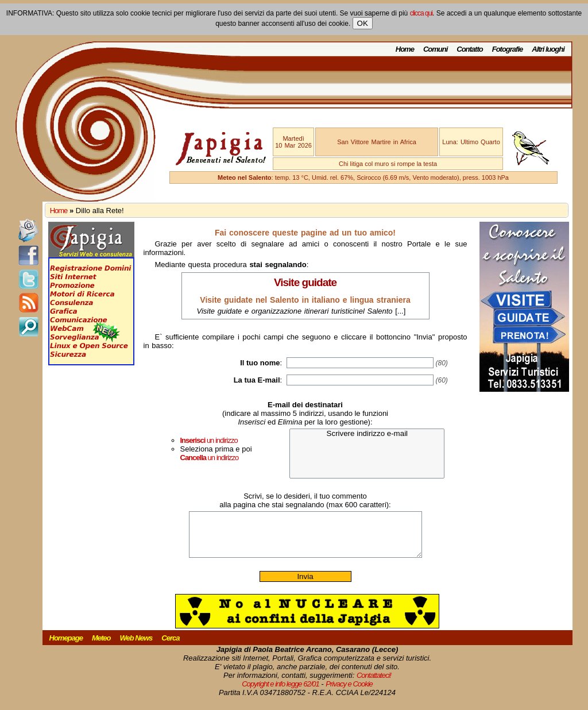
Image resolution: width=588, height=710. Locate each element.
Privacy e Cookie (349, 692)
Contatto (469, 49)
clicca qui (421, 13)
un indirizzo (209, 440)
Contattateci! (374, 684)
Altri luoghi (548, 49)
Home (405, 49)
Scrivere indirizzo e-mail (367, 434)
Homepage (66, 647)
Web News (136, 647)
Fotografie (508, 49)
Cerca (170, 647)
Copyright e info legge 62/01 (281, 692)
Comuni (435, 49)
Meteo (101, 647)
